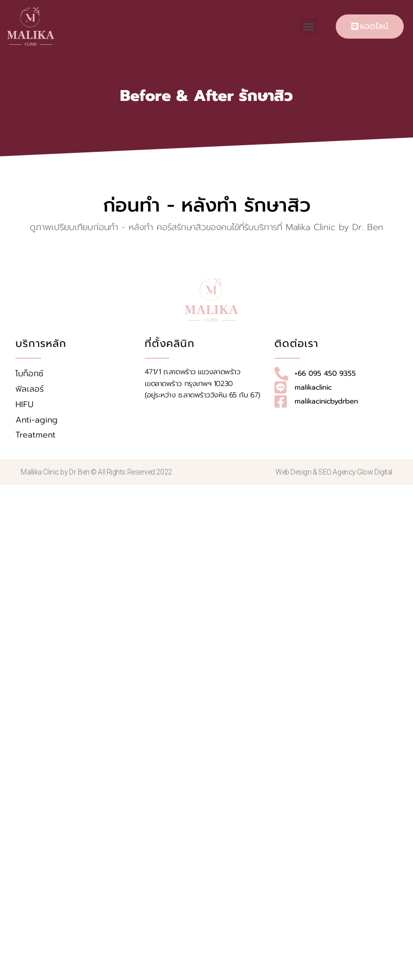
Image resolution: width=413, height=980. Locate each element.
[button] (309, 27)
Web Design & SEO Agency (316, 472)
